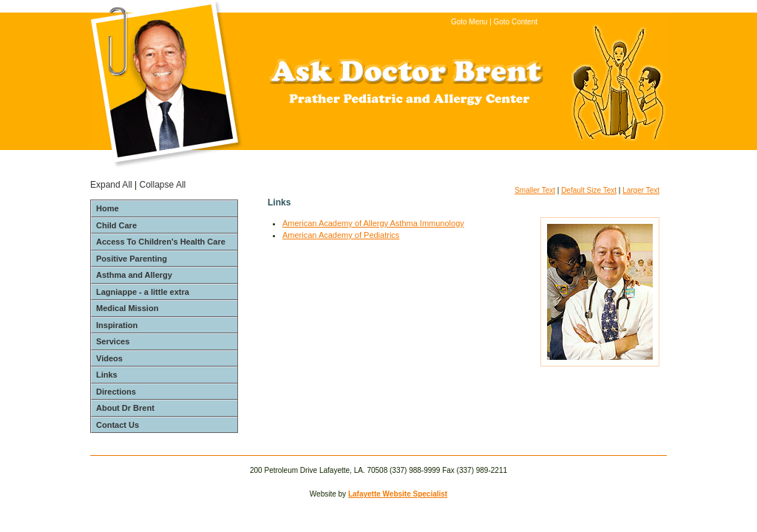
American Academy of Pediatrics (341, 235)
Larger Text (641, 190)
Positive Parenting (132, 259)
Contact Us (118, 425)
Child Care (116, 225)
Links (107, 375)
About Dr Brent (125, 408)
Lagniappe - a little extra (143, 292)
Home (108, 208)
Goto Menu (469, 22)
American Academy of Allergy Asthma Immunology (373, 223)
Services (113, 341)
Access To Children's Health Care (161, 242)
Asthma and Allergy (134, 275)
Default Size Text (589, 190)
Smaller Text (535, 190)
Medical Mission (127, 308)
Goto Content (516, 22)
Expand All (111, 185)
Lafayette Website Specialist (398, 494)
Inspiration (117, 325)
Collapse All (163, 185)
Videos (109, 358)
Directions (116, 392)
